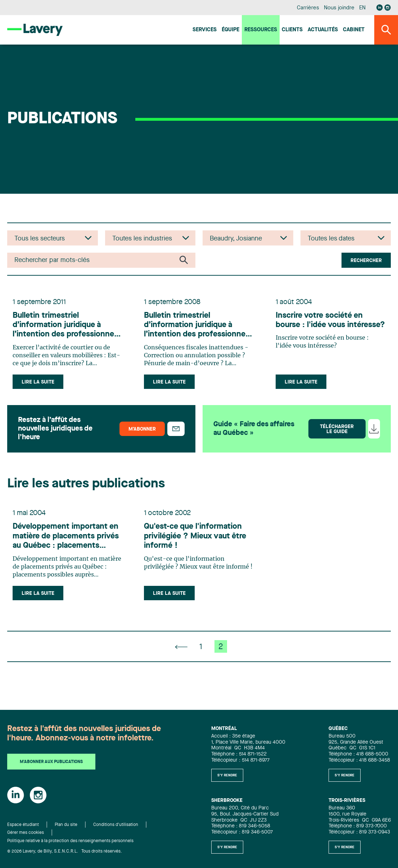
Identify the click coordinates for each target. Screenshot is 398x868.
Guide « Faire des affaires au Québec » (254, 436)
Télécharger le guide (337, 437)
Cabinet (354, 30)
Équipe (230, 30)
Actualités (323, 30)
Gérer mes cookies (26, 833)
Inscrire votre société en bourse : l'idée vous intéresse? (322, 329)
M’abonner (142, 437)
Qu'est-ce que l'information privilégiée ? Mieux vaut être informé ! (198, 548)
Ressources (261, 30)
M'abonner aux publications (51, 762)
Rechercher (366, 261)
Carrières (308, 8)
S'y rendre (227, 775)
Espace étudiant (23, 825)
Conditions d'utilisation (116, 825)
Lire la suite (41, 386)
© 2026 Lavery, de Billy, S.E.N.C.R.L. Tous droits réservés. (65, 851)
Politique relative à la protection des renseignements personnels (70, 841)
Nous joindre (339, 8)
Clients (292, 30)
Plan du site (66, 825)
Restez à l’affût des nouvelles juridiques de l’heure (55, 436)
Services (205, 30)
